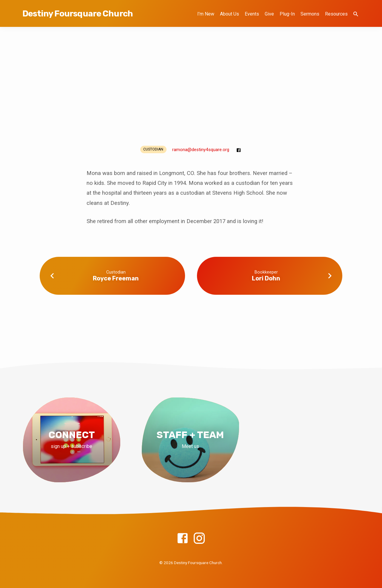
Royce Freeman (116, 278)
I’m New (206, 14)
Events (252, 14)
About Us (229, 14)
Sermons (310, 14)
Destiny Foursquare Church (78, 14)
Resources (336, 14)
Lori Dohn (266, 278)
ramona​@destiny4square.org (201, 150)
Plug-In (287, 14)
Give (269, 14)
